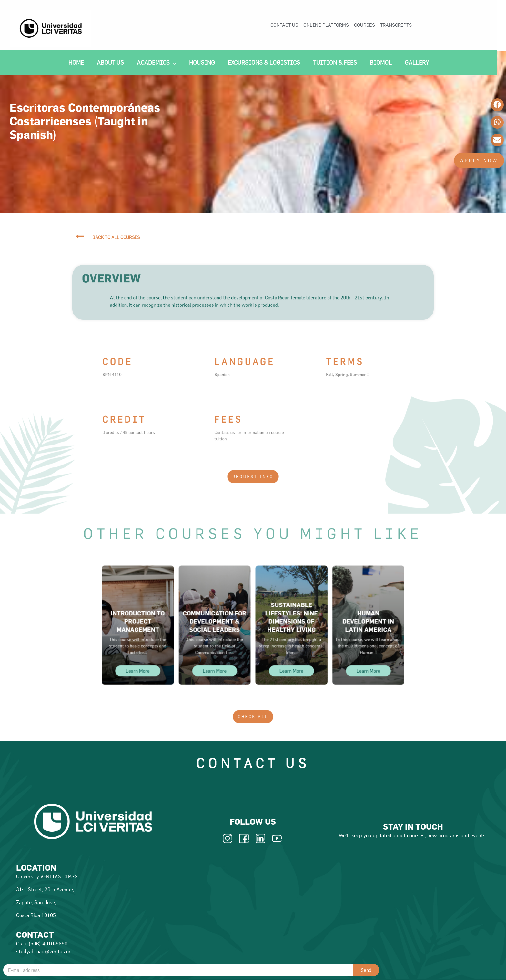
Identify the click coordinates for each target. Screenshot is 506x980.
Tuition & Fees (339, 63)
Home (81, 63)
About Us (115, 63)
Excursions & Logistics (268, 63)
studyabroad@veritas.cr (43, 951)
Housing (207, 63)
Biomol (385, 63)
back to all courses (116, 237)
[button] (479, 160)
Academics (161, 64)
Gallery (421, 63)
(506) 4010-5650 (48, 944)
